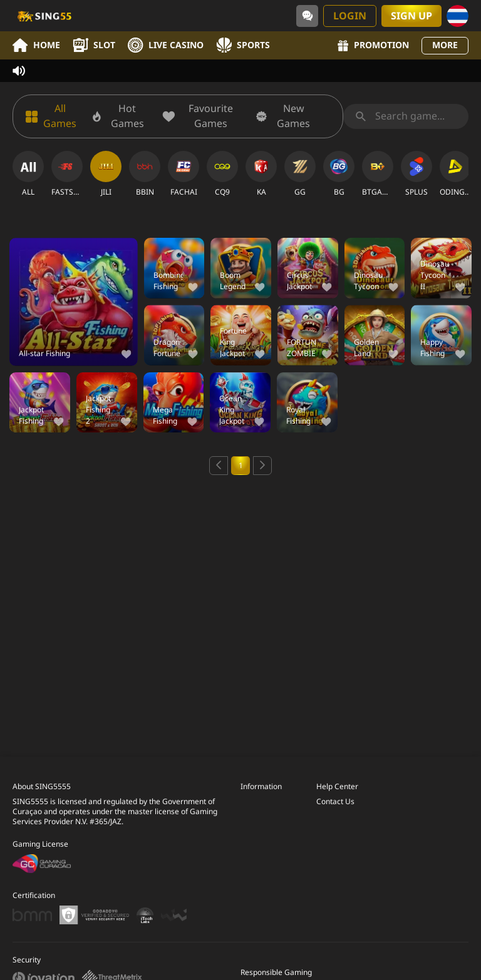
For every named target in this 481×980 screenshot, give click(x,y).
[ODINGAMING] (455, 174)
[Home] (44, 16)
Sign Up (411, 16)
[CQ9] (222, 174)
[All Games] (52, 116)
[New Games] (287, 116)
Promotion (373, 45)
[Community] (307, 16)
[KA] (261, 174)
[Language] (458, 16)
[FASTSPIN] (67, 174)
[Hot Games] (121, 116)
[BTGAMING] (378, 174)
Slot (94, 45)
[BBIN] (145, 174)
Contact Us (335, 802)
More (445, 45)
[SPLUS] (416, 174)
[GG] (300, 174)
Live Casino (166, 45)
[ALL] (28, 174)
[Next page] (262, 466)
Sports (243, 45)
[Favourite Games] (203, 116)
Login (350, 16)
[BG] (339, 174)
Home (36, 45)
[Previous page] (219, 466)
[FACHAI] (184, 174)
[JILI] (106, 174)
